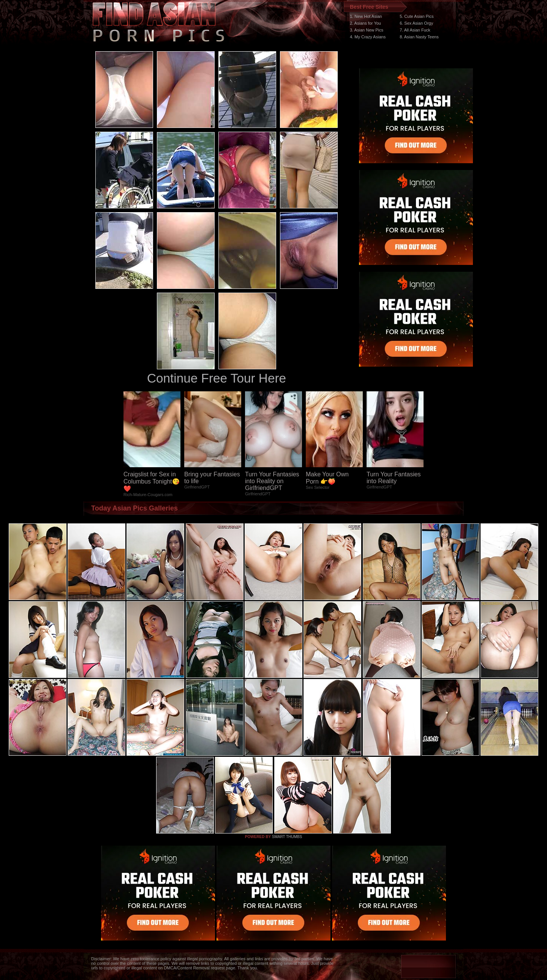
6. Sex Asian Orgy (416, 23)
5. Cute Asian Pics (417, 16)
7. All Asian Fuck (415, 30)
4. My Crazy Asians (368, 37)
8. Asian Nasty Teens (419, 37)
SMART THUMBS (287, 837)
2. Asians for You (365, 23)
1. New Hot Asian (366, 16)
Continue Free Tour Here (217, 378)
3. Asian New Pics (367, 30)
